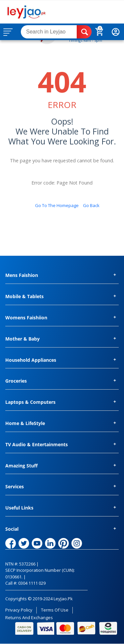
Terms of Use (55, 610)
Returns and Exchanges (29, 617)
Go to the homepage (57, 205)
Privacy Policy (19, 610)
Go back (91, 205)
